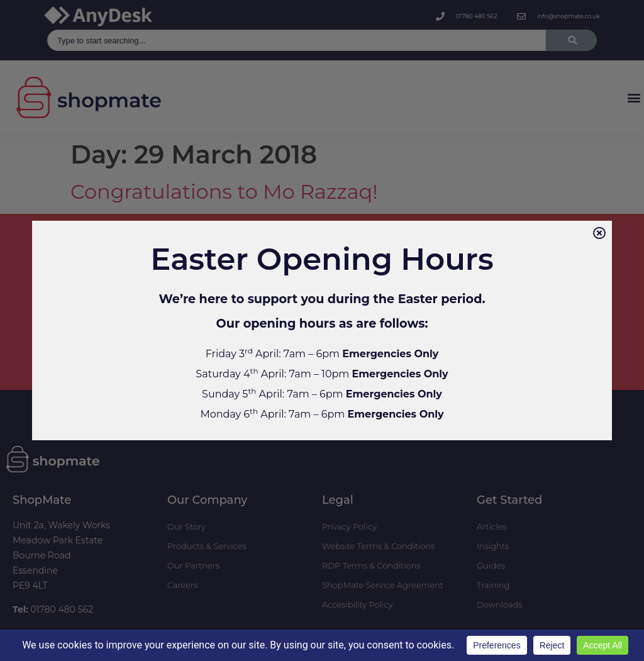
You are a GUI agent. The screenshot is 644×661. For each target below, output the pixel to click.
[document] (322, 330)
